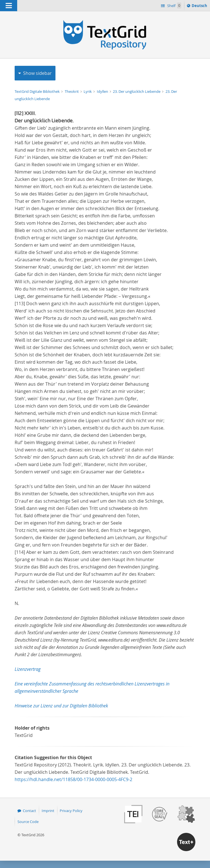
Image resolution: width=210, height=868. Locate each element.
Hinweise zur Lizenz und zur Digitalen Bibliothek (61, 706)
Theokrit (72, 91)
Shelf (174, 5)
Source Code (28, 822)
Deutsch (200, 6)
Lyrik (88, 91)
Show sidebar (37, 73)
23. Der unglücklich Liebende (137, 91)
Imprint (48, 811)
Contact (29, 811)
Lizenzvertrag (28, 669)
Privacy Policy (71, 811)
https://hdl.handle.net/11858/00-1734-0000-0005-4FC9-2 (73, 779)
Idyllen (103, 91)
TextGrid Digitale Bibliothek (38, 91)
